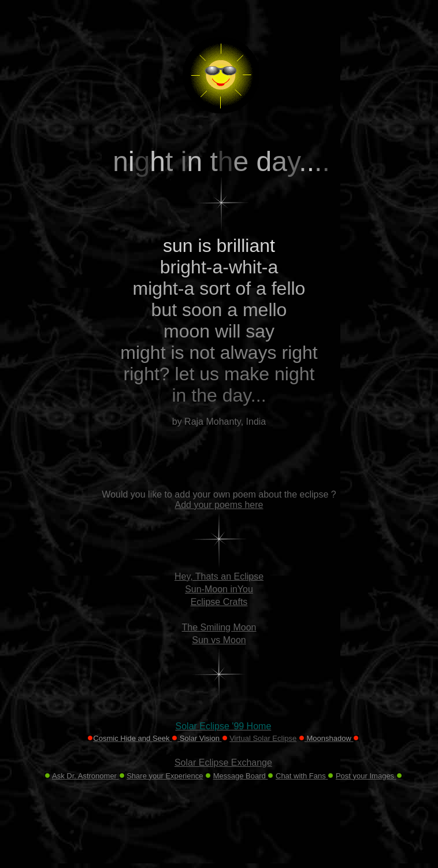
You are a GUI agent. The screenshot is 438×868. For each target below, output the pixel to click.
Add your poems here (219, 505)
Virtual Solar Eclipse (263, 738)
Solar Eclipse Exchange (223, 763)
